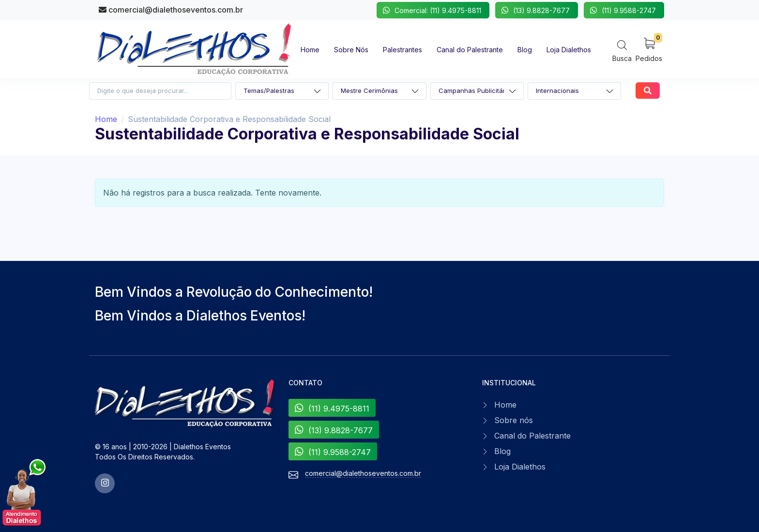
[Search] (622, 51)
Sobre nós (514, 420)
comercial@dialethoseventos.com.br (171, 10)
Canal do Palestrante (532, 436)
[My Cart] (649, 49)
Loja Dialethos (520, 467)
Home (106, 119)
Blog (502, 451)
